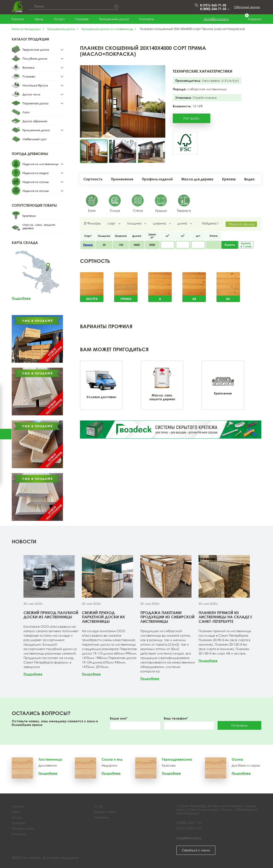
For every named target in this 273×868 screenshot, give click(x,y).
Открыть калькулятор (6, 434)
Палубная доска (35, 58)
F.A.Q (98, 806)
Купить (230, 245)
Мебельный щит (34, 139)
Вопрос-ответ (105, 812)
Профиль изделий (157, 179)
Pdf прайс (192, 118)
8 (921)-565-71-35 (213, 5)
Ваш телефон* (176, 718)
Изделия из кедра (36, 173)
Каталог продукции (26, 29)
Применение (122, 179)
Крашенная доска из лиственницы (107, 29)
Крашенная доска (114, 19)
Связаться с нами (196, 850)
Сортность (93, 179)
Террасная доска (36, 50)
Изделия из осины (36, 191)
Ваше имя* (119, 718)
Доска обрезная (35, 121)
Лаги (26, 112)
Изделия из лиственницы (40, 164)
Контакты (147, 19)
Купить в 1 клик (246, 245)
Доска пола (31, 94)
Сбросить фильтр (241, 224)
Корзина (250, 19)
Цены (39, 19)
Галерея (82, 19)
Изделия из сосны (36, 182)
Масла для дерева (197, 179)
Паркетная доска (35, 103)
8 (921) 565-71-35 (189, 828)
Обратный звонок (247, 7)
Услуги (59, 19)
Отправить (239, 725)
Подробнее (21, 298)
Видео (249, 179)
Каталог (18, 19)
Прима (88, 245)
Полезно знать (23, 828)
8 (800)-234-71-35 (214, 9)
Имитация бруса (35, 85)
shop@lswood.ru (216, 19)
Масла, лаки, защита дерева (39, 226)
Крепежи (29, 216)
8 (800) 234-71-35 (189, 823)
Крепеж (229, 179)
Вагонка (28, 67)
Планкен (29, 76)
